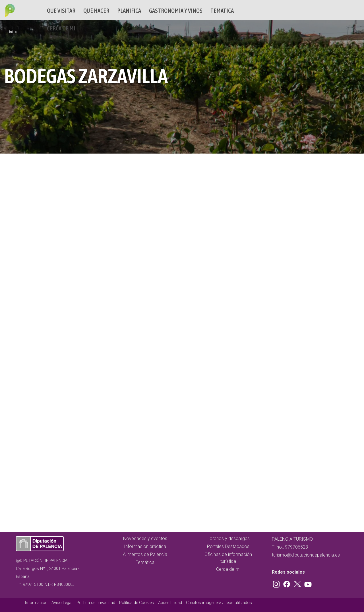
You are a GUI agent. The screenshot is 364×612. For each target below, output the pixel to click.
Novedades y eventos (145, 538)
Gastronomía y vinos (176, 11)
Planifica (129, 11)
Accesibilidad (170, 603)
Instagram (277, 583)
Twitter (298, 583)
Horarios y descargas (228, 538)
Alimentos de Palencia (145, 554)
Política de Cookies (136, 603)
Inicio (13, 32)
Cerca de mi (61, 28)
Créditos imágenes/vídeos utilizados (219, 603)
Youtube (307, 583)
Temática (222, 11)
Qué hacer (96, 11)
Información (36, 603)
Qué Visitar (61, 11)
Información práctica (145, 546)
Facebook (288, 583)
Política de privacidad (96, 603)
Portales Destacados (228, 546)
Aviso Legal (62, 603)
